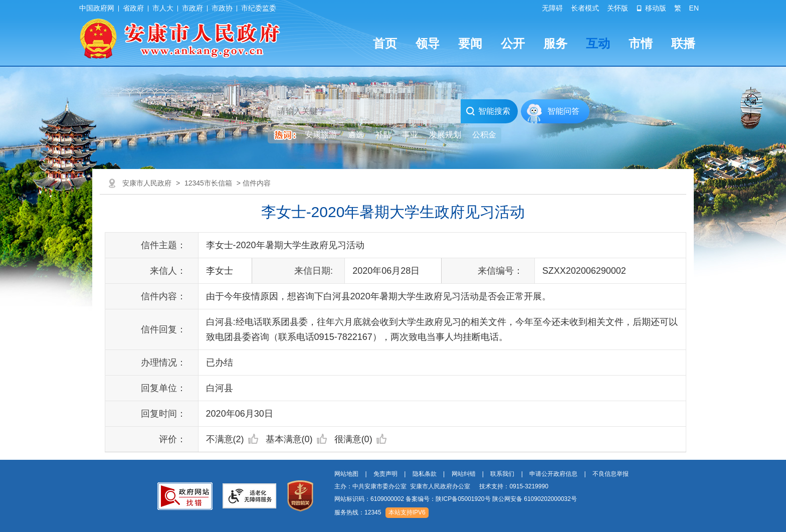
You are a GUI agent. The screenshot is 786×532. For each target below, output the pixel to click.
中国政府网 (97, 8)
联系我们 (502, 474)
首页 (385, 43)
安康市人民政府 (147, 183)
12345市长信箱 (208, 183)
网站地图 (346, 474)
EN (694, 8)
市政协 (222, 8)
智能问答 (563, 111)
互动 (598, 43)
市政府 (192, 8)
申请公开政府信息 (553, 474)
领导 (428, 43)
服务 (555, 43)
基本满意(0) (296, 439)
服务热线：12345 (358, 512)
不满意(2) (232, 439)
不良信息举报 (611, 474)
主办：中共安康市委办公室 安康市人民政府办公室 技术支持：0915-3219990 (441, 486)
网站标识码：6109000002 (456, 499)
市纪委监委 (259, 8)
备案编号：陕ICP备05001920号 (448, 499)
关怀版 (618, 8)
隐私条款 (425, 474)
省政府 (133, 8)
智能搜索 (488, 111)
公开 (513, 43)
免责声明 (385, 474)
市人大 (163, 8)
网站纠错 (464, 474)
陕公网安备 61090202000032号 (535, 499)
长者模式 (585, 8)
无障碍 (552, 8)
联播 (683, 43)
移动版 (651, 8)
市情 (641, 43)
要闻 (470, 43)
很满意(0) (360, 439)
